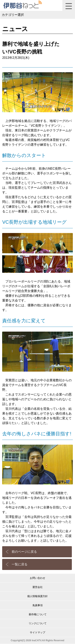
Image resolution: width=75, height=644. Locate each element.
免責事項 (37, 605)
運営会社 (37, 587)
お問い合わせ (37, 578)
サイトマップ (37, 632)
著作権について (38, 614)
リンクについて (38, 623)
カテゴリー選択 (13, 15)
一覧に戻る (20, 564)
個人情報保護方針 (37, 596)
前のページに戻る (24, 552)
